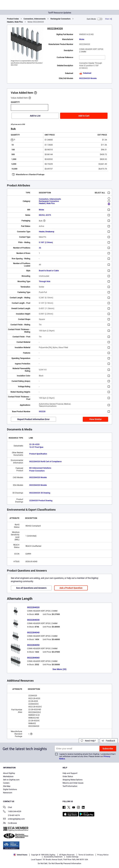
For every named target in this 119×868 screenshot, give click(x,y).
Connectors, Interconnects (35, 19)
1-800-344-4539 (12, 812)
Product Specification (38, 454)
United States (21, 855)
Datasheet (85, 73)
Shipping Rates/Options (73, 780)
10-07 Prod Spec (36, 447)
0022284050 (33, 645)
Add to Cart (84, 116)
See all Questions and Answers (31, 588)
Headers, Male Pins (15, 22)
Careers (6, 783)
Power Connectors (37, 471)
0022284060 (33, 658)
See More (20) (59, 669)
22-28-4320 (34, 444)
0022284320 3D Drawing (40, 493)
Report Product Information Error (33, 419)
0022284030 (33, 620)
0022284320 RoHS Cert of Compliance (45, 462)
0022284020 (33, 607)
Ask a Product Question (71, 588)
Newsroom (8, 793)
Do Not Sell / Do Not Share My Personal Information (59, 864)
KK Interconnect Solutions (40, 468)
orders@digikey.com (14, 819)
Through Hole (45, 281)
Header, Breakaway (47, 232)
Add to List (35, 116)
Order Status (68, 776)
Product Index (13, 19)
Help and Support (70, 773)
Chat (8, 808)
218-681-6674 (11, 815)
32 (40, 248)
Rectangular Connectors (61, 19)
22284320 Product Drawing (41, 501)
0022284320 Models (88, 78)
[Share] (109, 19)
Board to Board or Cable (49, 271)
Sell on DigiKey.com (11, 780)
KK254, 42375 (45, 215)
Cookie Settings (72, 857)
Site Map (7, 786)
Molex (82, 39)
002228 (42, 412)
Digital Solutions (10, 789)
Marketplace (8, 776)
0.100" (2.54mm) (46, 242)
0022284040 (33, 633)
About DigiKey (9, 773)
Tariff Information (70, 786)
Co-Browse (10, 823)
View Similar (95, 419)
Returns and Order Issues (73, 783)
